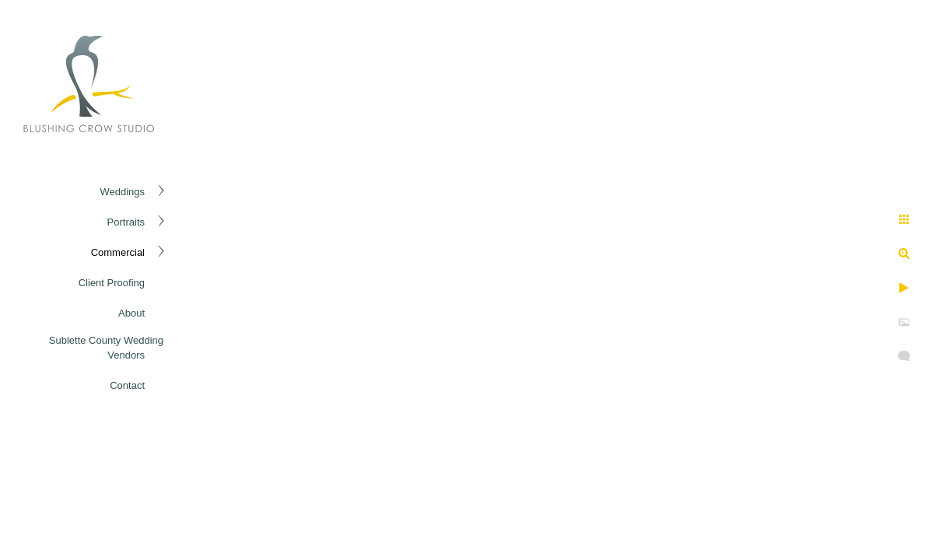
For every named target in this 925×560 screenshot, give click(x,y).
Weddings (122, 192)
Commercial (118, 252)
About (131, 313)
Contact (127, 385)
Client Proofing (112, 283)
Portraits (126, 222)
